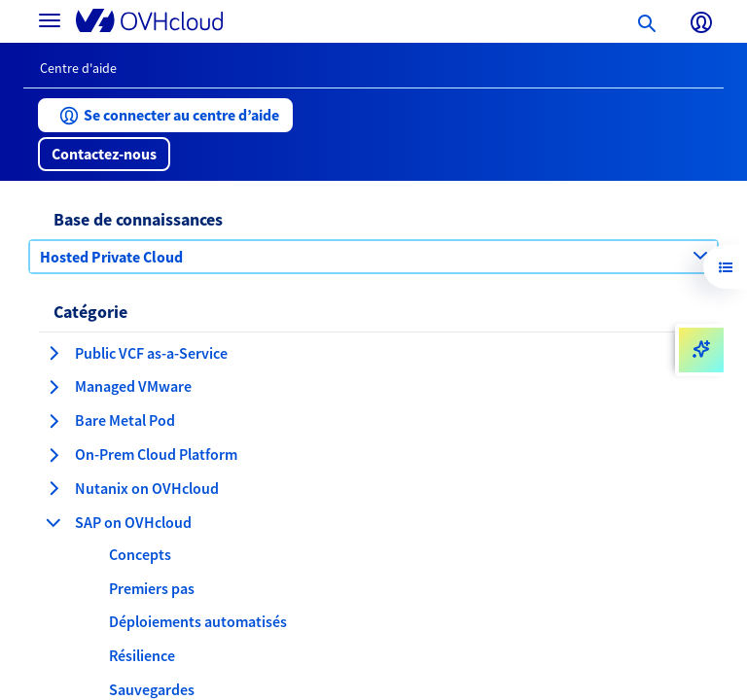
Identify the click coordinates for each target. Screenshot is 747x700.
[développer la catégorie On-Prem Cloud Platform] (53, 455)
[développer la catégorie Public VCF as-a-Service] (53, 353)
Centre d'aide (78, 68)
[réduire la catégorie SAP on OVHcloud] (53, 522)
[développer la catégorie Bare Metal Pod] (53, 421)
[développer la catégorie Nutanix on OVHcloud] (53, 488)
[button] (165, 115)
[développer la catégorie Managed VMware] (53, 387)
